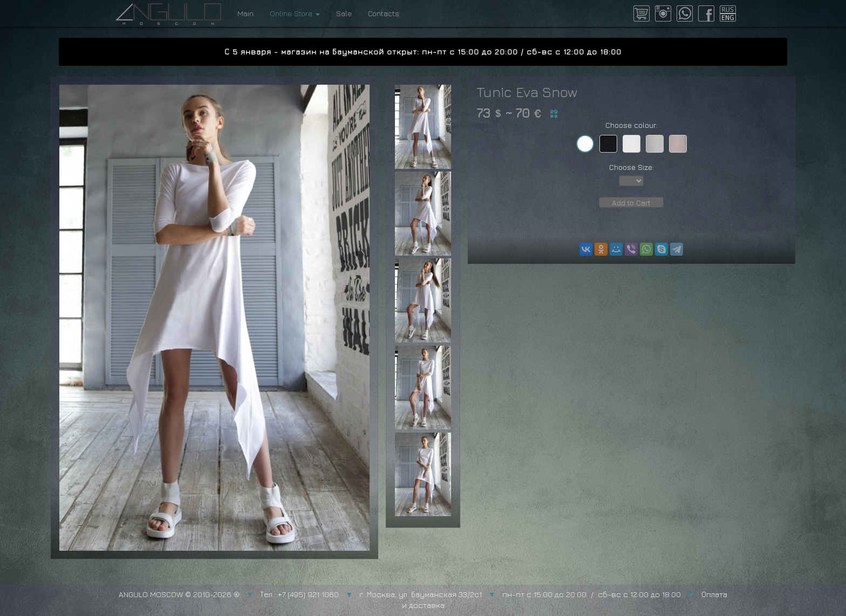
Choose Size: (632, 167)
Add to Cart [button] (631, 203)
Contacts (384, 13)
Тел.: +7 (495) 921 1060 (299, 594)
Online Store (295, 13)
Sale (344, 13)
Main (245, 13)
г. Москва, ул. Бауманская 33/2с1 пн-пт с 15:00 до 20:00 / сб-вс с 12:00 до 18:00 (520, 594)
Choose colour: (632, 125)
